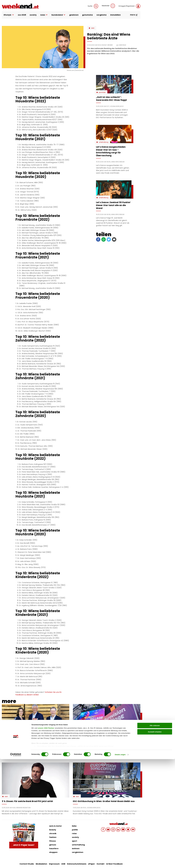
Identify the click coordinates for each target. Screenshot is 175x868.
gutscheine (87, 15)
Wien (93, 28)
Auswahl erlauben (155, 841)
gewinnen (74, 15)
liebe (74, 826)
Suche (93, 6)
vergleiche (102, 15)
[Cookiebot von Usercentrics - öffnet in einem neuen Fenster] (16, 864)
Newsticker (108, 6)
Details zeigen (120, 863)
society (33, 15)
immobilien (115, 15)
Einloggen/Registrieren (129, 6)
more (134, 15)
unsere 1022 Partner (46, 837)
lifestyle (9, 15)
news (44, 15)
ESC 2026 (22, 15)
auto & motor (56, 826)
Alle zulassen (155, 834)
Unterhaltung (104, 142)
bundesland (59, 15)
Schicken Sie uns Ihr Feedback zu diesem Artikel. (39, 693)
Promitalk (102, 92)
